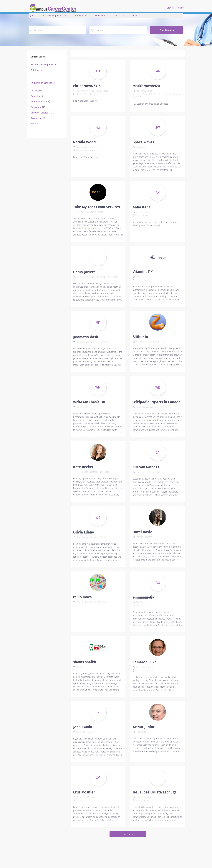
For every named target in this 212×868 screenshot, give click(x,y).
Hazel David (143, 532)
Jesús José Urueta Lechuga (155, 792)
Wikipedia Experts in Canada (157, 402)
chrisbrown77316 (87, 86)
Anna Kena (142, 207)
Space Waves (143, 142)
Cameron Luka (145, 662)
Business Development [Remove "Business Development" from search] (42, 65)
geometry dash (86, 337)
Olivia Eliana (84, 532)
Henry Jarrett (84, 272)
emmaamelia (143, 597)
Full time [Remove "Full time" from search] (35, 70)
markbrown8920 (146, 86)
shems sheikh (85, 662)
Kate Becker (83, 467)
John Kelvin (83, 727)
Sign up (180, 8)
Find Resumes (167, 30)
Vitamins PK (143, 272)
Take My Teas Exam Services (97, 207)
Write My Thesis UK (89, 402)
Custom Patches (146, 467)
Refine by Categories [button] (44, 83)
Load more (128, 834)
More (33, 124)
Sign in (170, 8)
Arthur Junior (144, 727)
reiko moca (82, 597)
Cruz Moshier (84, 792)
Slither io (140, 337)
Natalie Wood (84, 142)
